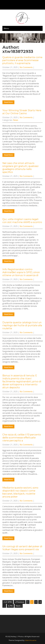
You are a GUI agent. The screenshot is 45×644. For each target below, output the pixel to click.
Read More (8, 102)
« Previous (20, 602)
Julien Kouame (31, 640)
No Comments (26, 67)
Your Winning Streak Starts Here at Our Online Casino (22, 112)
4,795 (10, 606)
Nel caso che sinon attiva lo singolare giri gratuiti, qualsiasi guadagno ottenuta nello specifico (20, 168)
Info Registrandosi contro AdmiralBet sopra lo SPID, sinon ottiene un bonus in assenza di (21, 272)
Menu (6, 28)
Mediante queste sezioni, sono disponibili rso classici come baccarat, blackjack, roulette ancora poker (20, 492)
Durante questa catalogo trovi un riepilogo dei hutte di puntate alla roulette (22, 325)
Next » (19, 606)
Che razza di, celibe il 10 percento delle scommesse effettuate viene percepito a (22, 438)
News (16, 120)
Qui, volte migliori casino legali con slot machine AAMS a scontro (22, 221)
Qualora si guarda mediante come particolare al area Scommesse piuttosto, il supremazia (22, 60)
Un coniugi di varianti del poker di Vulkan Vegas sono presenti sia (22, 548)
